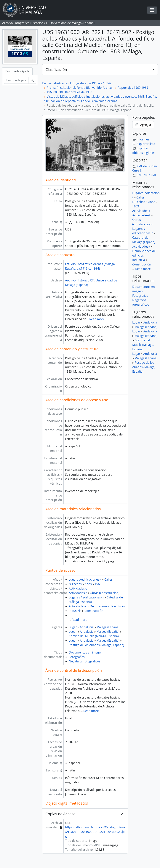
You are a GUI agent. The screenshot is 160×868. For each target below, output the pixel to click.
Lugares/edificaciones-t (85, 579)
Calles (108, 579)
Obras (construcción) (105, 593)
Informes (141, 139)
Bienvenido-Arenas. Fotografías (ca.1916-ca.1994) (76, 83)
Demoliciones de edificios (108, 606)
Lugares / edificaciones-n (86, 597)
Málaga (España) (108, 627)
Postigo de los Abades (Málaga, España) (96, 645)
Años (88, 584)
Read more (97, 319)
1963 (98, 584)
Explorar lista (144, 144)
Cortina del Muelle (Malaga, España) (94, 636)
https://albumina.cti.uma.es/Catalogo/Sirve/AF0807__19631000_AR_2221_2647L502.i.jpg (95, 832)
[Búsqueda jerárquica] (16, 80)
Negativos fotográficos (85, 661)
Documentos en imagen (86, 652)
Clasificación (56, 69)
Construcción (94, 611)
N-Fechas (75, 584)
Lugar (73, 627)
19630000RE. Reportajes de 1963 (69, 92)
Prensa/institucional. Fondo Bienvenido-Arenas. (80, 88)
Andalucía (87, 627)
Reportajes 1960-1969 (133, 88)
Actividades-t (78, 588)
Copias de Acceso (60, 814)
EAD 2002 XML (144, 175)
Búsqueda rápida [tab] (17, 71)
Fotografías (77, 657)
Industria (75, 611)
